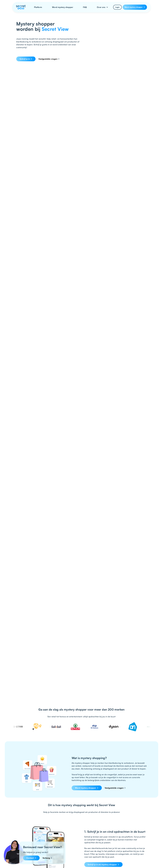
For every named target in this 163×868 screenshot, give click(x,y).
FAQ (85, 7)
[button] (102, 7)
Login (117, 7)
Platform (38, 7)
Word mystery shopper (63, 7)
